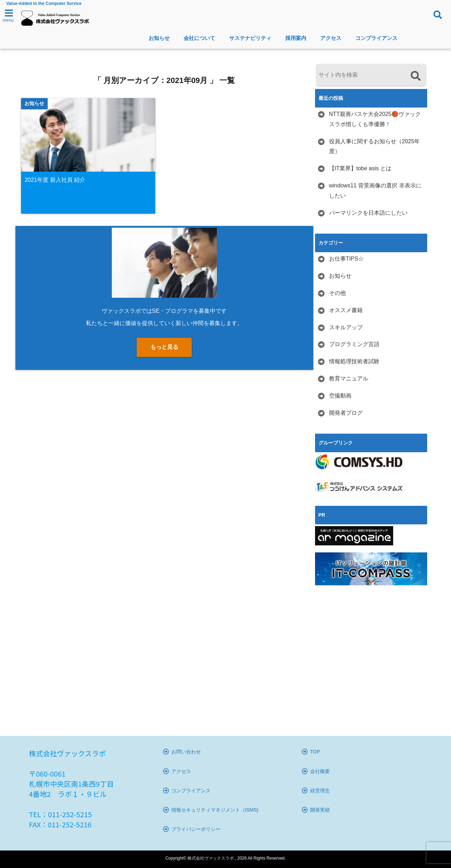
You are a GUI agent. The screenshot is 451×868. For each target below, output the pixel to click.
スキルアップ (346, 327)
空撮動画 (340, 396)
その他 (337, 293)
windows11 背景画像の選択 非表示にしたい (375, 191)
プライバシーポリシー (196, 829)
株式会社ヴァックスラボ (211, 858)
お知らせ (159, 38)
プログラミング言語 (354, 344)
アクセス (331, 38)
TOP (315, 752)
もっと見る (164, 347)
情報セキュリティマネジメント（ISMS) (215, 810)
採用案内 (296, 38)
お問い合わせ (186, 752)
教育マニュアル (349, 378)
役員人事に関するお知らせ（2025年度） (375, 146)
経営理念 (320, 791)
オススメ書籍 (346, 310)
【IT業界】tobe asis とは (360, 168)
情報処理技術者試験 (354, 361)
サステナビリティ (250, 38)
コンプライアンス (376, 38)
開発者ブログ (346, 413)
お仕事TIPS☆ (347, 259)
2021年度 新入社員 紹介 (55, 180)
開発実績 (320, 810)
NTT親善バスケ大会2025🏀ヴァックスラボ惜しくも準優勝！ (375, 119)
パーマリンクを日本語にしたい (368, 213)
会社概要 (320, 771)
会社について (199, 38)
